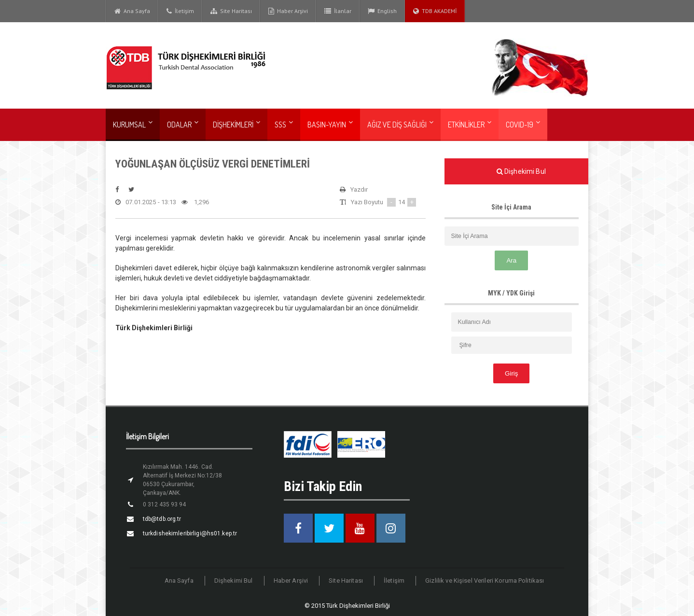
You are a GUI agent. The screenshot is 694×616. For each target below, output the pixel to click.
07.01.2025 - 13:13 (145, 202)
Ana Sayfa (132, 11)
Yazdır (354, 190)
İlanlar (338, 11)
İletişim (180, 11)
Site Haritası (231, 11)
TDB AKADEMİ (435, 11)
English (382, 11)
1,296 (194, 202)
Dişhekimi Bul (236, 581)
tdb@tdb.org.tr (161, 519)
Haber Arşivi (288, 11)
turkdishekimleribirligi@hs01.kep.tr (188, 533)
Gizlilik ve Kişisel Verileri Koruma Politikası (483, 581)
